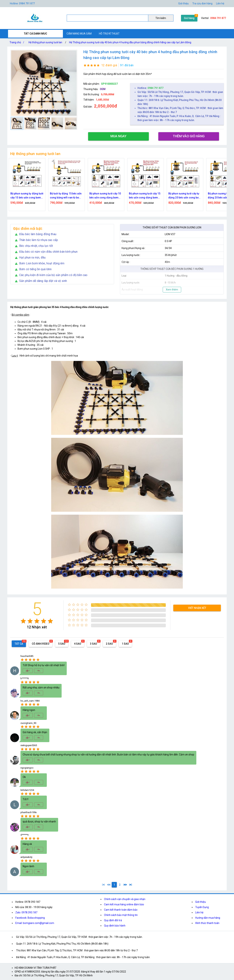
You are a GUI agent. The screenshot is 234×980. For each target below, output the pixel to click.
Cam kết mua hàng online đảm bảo (124, 904)
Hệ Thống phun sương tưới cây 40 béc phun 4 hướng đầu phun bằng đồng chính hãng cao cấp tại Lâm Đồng (130, 42)
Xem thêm (172, 290)
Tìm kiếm (161, 18)
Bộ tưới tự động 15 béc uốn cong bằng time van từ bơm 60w (27, 196)
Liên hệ (220, 3)
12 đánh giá (109, 65)
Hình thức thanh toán (207, 923)
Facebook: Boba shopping (30, 918)
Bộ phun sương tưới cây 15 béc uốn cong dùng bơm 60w (184, 196)
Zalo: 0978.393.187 (26, 912)
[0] (109, 885)
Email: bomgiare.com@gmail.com (35, 923)
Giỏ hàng (189, 18)
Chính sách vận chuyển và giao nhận (125, 899)
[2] (120, 885)
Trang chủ (18, 42)
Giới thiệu (183, 3)
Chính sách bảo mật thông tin (121, 915)
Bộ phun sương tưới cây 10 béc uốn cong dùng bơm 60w (145, 196)
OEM (103, 89)
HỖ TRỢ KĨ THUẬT (109, 34)
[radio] (23, 621)
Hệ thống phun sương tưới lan (45, 42)
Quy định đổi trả (113, 920)
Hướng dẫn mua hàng (208, 918)
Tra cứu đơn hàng (202, 3)
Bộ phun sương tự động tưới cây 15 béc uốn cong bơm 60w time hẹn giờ (66, 196)
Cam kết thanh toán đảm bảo (121, 910)
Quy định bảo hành (115, 926)
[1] (103, 885)
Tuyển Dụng (202, 907)
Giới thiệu (201, 902)
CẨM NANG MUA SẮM (79, 34)
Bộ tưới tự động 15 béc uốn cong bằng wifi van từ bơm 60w (105, 196)
